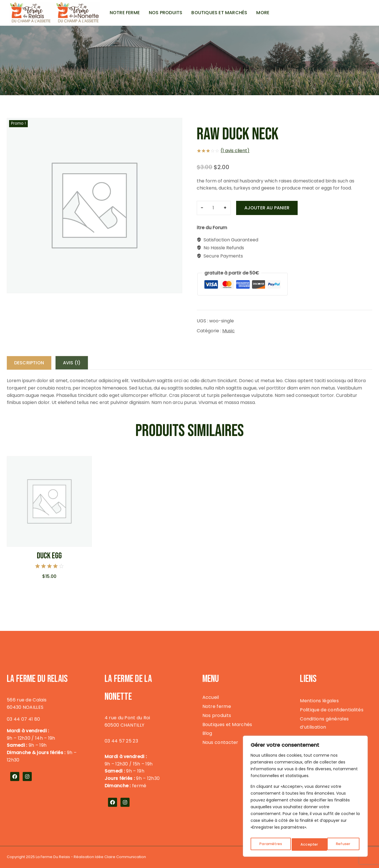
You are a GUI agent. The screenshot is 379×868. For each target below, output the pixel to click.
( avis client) (235, 151)
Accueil (211, 697)
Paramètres (270, 844)
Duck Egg (49, 556)
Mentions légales (319, 701)
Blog (207, 734)
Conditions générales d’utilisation (324, 723)
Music (228, 331)
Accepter (343, 844)
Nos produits (166, 13)
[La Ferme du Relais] (54, 13)
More (263, 13)
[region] (305, 798)
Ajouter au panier (267, 208)
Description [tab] (30, 363)
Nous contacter (220, 743)
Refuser (308, 844)
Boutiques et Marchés (219, 13)
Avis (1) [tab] (75, 363)
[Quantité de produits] (213, 208)
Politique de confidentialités (332, 710)
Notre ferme (125, 13)
